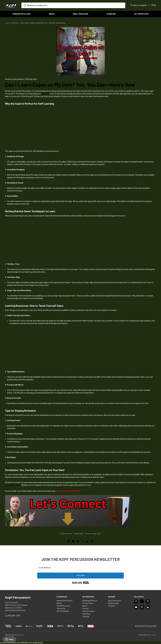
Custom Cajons (88, 611)
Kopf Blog (86, 614)
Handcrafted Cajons (21, 14)
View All (111, 606)
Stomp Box (111, 14)
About (85, 606)
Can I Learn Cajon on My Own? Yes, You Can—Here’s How (70, 84)
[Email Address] (80, 568)
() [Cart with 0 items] (154, 5)
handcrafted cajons (13, 485)
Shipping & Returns (90, 601)
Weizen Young (151, 635)
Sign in (135, 5)
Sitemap (86, 616)
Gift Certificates (141, 14)
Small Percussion (80, 14)
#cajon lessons (66, 534)
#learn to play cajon (93, 534)
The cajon (45, 94)
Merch (52, 14)
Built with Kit (81, 583)
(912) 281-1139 (14, 616)
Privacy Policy (88, 603)
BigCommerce (18, 635)
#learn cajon (79, 534)
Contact (86, 609)
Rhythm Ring (113, 603)
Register (144, 5)
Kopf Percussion (115, 601)
